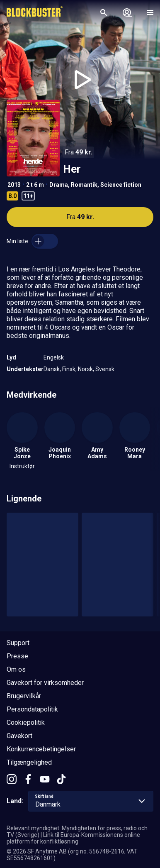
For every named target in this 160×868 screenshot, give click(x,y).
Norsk (85, 369)
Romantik (84, 185)
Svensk (105, 369)
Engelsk (54, 357)
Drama (59, 185)
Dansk (52, 369)
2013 (14, 185)
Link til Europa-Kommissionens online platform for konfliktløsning (73, 838)
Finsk (69, 369)
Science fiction (121, 185)
